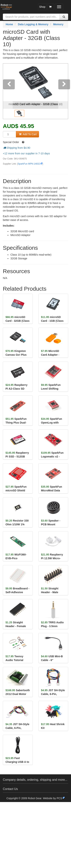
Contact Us (10, 789)
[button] (8, 91)
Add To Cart (27, 134)
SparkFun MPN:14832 (29, 164)
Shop (42, 7)
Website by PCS (52, 798)
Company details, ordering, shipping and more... (35, 780)
